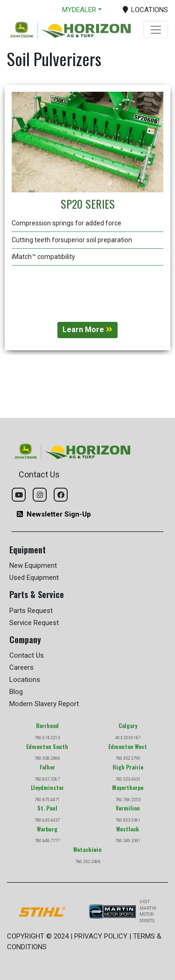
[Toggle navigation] (156, 30)
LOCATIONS (146, 10)
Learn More (87, 330)
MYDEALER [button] (79, 10)
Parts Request (31, 611)
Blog (16, 692)
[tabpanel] (87, 218)
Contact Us (27, 655)
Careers (21, 667)
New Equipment (33, 565)
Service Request (34, 623)
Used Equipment (34, 578)
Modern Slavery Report (44, 704)
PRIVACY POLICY (101, 936)
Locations (25, 680)
